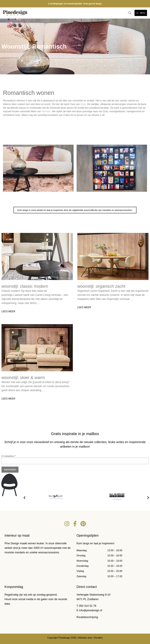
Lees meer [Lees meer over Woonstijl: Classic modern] (8, 311)
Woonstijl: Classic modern (25, 286)
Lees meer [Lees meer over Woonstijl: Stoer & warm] (8, 399)
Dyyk (83, 104)
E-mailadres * (9, 456)
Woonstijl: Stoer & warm (23, 378)
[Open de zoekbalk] (130, 13)
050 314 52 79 (87, 606)
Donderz (98, 638)
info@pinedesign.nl (91, 610)
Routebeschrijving (87, 617)
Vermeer (46, 111)
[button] (24, 498)
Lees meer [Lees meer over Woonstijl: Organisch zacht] (84, 307)
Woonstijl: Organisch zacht (101, 286)
